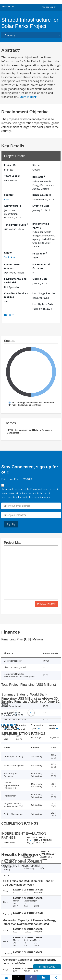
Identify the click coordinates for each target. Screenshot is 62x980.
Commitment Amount (12, 266)
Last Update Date (43, 304)
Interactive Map (47, 604)
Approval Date (13, 206)
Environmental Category (41, 266)
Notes (8, 315)
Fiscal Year (40, 253)
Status (36, 165)
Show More (28, 97)
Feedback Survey (47, 967)
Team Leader (12, 176)
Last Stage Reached (44, 293)
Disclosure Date (42, 195)
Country (9, 195)
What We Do (8, 6)
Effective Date (41, 206)
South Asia (10, 257)
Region (8, 253)
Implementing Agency (41, 226)
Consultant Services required (16, 295)
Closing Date (40, 279)
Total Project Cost (16, 224)
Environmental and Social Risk (15, 281)
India (7, 199)
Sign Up (11, 524)
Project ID (10, 165)
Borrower (39, 176)
